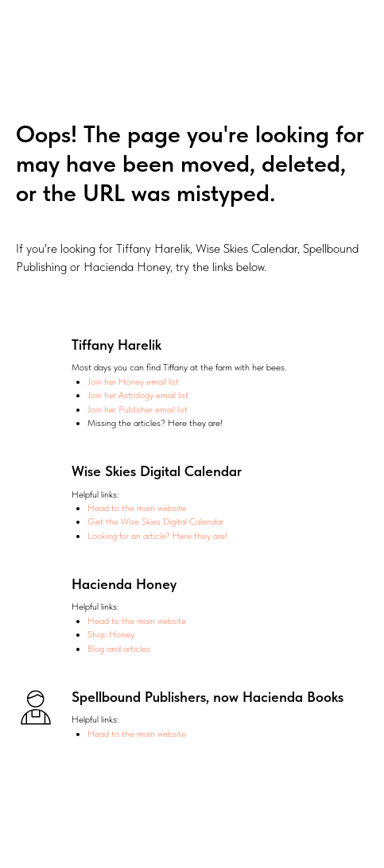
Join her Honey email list (133, 382)
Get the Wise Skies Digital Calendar (155, 521)
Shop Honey (111, 634)
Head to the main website (137, 508)
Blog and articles (119, 649)
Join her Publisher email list (138, 409)
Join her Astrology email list (138, 395)
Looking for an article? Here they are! (157, 536)
